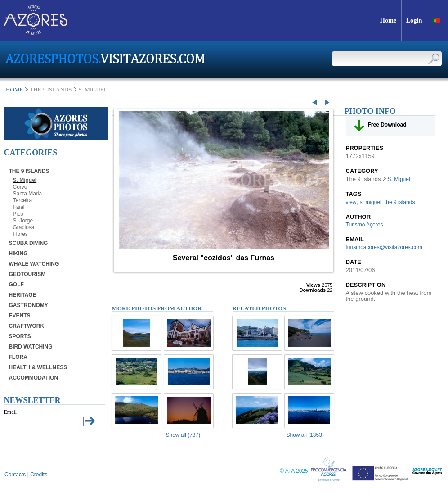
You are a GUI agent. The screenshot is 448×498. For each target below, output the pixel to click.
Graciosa (24, 227)
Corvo (20, 187)
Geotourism (27, 274)
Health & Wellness (38, 367)
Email (11, 412)
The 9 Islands (29, 171)
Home (14, 89)
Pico (18, 214)
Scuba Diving (29, 243)
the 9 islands (400, 202)
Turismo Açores (365, 225)
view (351, 202)
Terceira (23, 200)
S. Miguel (25, 180)
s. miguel (371, 202)
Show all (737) (183, 435)
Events (20, 316)
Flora (18, 357)
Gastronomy (29, 305)
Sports (20, 336)
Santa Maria (28, 194)
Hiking (18, 254)
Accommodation (34, 378)
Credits (39, 475)
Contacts (15, 475)
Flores (20, 234)
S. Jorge (23, 221)
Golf (16, 285)
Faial (19, 207)
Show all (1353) (305, 435)
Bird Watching (31, 347)
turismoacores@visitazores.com (384, 247)
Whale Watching (34, 264)
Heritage (23, 295)
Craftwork (27, 326)
